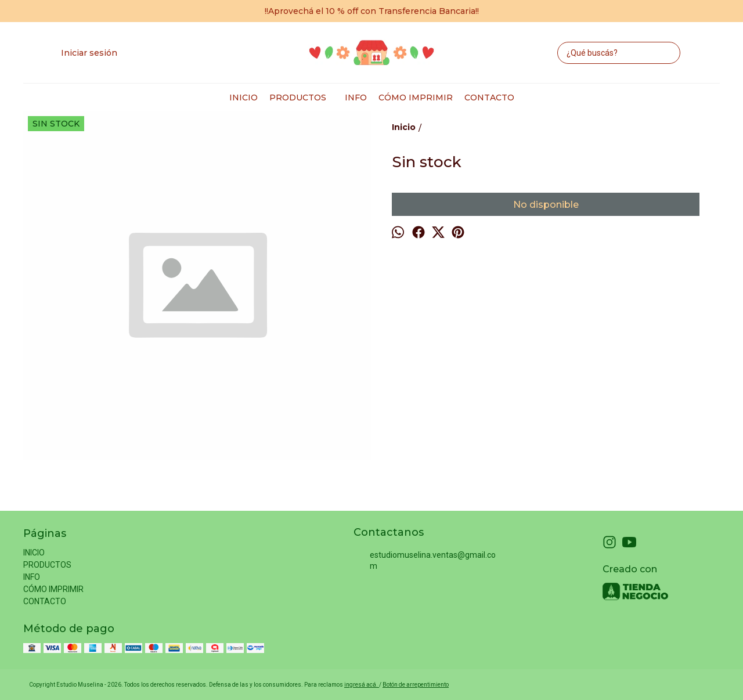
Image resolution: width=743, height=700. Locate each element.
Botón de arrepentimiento (416, 685)
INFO (356, 98)
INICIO (244, 98)
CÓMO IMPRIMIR (416, 98)
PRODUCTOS (304, 98)
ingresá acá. (362, 685)
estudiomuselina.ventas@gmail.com (425, 560)
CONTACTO (489, 98)
